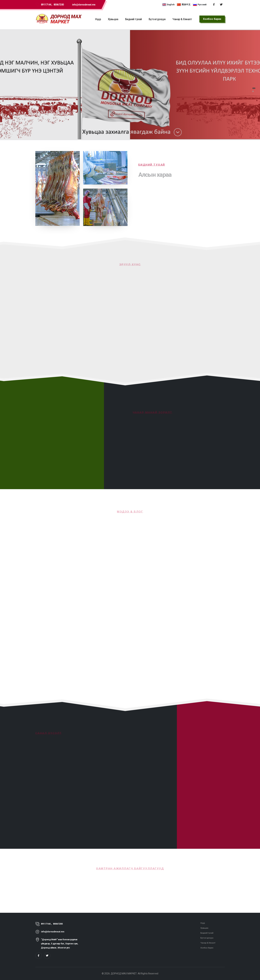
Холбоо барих (208, 948)
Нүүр (98, 19)
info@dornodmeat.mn (84, 5)
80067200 (59, 5)
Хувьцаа (113, 19)
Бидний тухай (133, 19)
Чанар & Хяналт (182, 19)
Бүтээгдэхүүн (157, 19)
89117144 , (47, 5)
